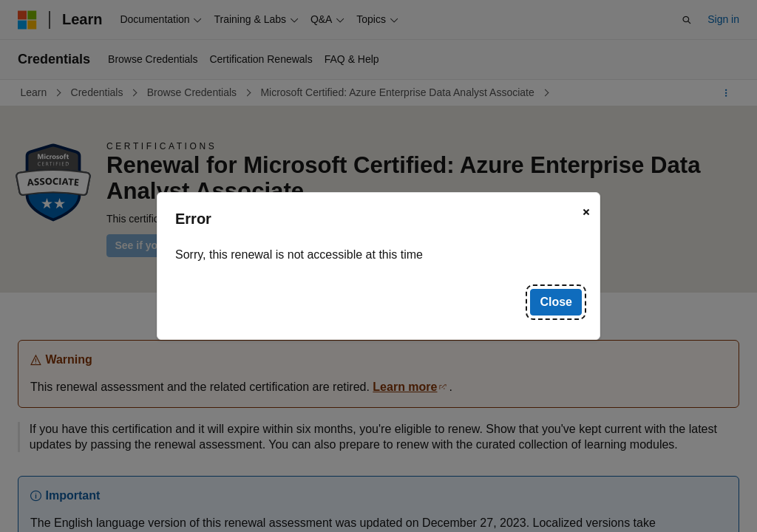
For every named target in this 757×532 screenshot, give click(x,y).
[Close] (586, 212)
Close (556, 302)
